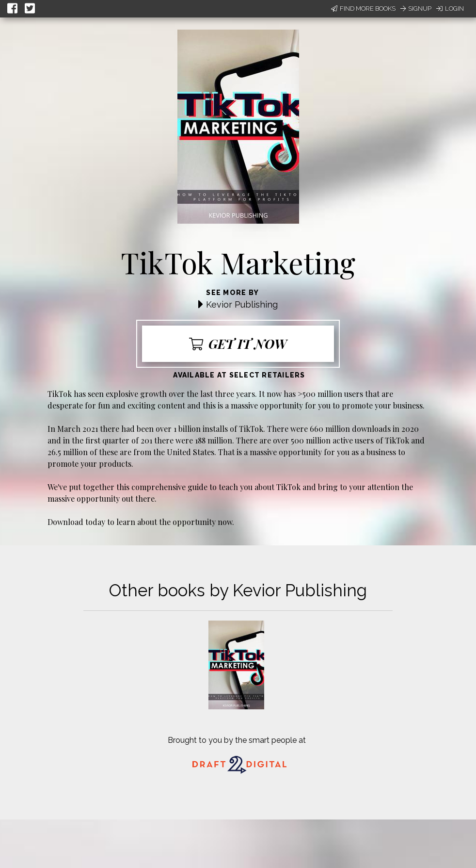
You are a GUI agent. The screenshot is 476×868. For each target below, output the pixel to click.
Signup (416, 8)
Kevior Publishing (242, 304)
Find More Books (363, 8)
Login (450, 8)
